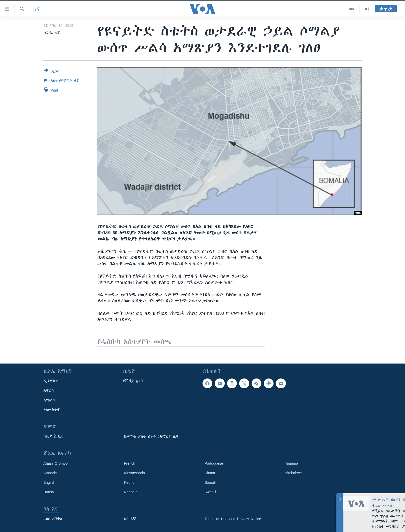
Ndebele (131, 492)
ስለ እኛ (130, 519)
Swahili (210, 492)
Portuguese (214, 463)
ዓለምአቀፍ (52, 410)
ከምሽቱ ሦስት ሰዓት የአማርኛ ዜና (151, 437)
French (130, 463)
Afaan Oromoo (56, 463)
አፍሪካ (49, 391)
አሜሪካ (49, 400)
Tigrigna (292, 463)
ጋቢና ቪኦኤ (53, 437)
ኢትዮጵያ (51, 381)
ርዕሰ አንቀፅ (53, 519)
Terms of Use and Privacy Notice (233, 519)
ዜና (37, 9)
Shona (210, 473)
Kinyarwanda (134, 473)
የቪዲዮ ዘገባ (133, 381)
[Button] (52, 72)
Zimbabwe (294, 473)
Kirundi (130, 482)
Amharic (50, 473)
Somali (210, 482)
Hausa (49, 492)
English (49, 482)
